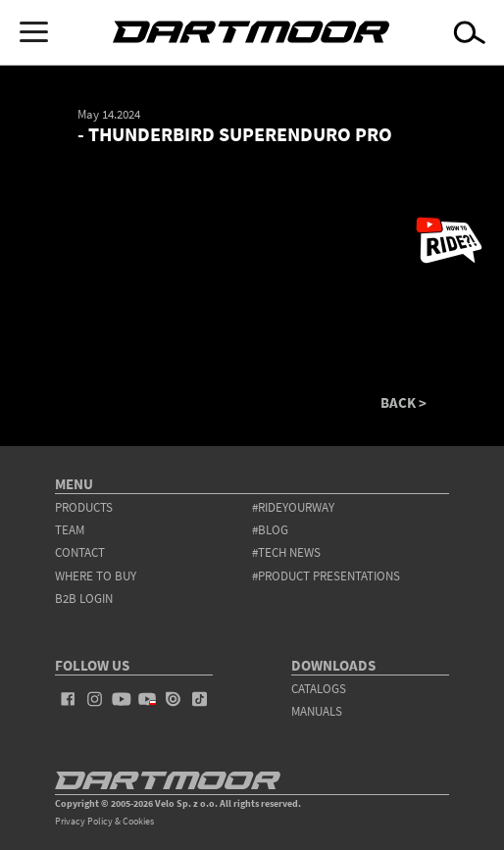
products (84, 507)
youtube (121, 699)
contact (80, 552)
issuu (173, 699)
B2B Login (84, 599)
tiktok (200, 699)
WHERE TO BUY (96, 576)
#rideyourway (293, 507)
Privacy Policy (84, 821)
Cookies (138, 821)
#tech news (286, 552)
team (70, 530)
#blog (270, 530)
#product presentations (326, 576)
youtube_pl (148, 699)
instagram (95, 699)
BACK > (403, 402)
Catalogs (319, 689)
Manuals (317, 711)
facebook (68, 699)
